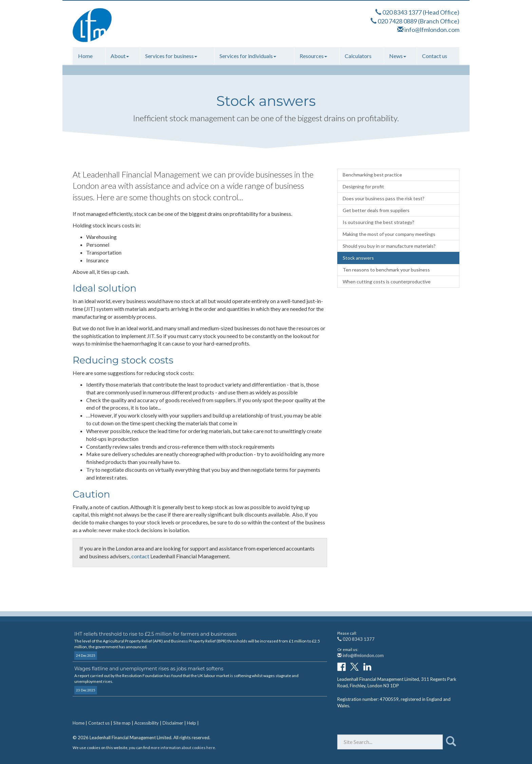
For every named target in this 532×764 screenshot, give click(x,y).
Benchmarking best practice (372, 175)
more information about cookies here (183, 748)
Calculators (358, 56)
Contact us (435, 56)
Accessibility (147, 723)
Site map (122, 723)
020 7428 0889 (397, 21)
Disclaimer (173, 723)
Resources (313, 56)
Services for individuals (248, 56)
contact (140, 556)
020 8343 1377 (402, 12)
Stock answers (358, 258)
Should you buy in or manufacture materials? (389, 246)
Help (192, 723)
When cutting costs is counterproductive (387, 282)
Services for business (171, 56)
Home (85, 56)
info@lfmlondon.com (432, 30)
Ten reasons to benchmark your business (386, 270)
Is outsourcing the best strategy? (378, 222)
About (120, 56)
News (398, 56)
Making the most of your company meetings (389, 234)
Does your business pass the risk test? (384, 198)
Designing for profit (363, 187)
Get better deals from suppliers (376, 210)
